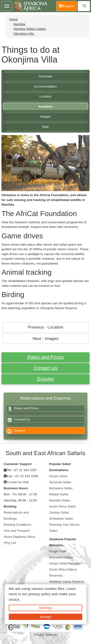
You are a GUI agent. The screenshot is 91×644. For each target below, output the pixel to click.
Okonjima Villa (24, 34)
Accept (45, 616)
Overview (45, 76)
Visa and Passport (17, 531)
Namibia (19, 24)
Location (46, 96)
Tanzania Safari (60, 482)
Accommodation (45, 86)
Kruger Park (58, 551)
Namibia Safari (60, 500)
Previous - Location (45, 327)
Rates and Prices (45, 357)
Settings (45, 608)
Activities (45, 107)
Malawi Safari (59, 494)
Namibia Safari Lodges (30, 29)
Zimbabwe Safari (61, 519)
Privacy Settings (45, 635)
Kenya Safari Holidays (65, 563)
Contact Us (45, 368)
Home (13, 19)
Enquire (46, 379)
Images (45, 117)
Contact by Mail (18, 482)
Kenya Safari (58, 476)
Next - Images (45, 339)
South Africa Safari (63, 506)
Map (46, 127)
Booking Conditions (17, 525)
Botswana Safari (61, 488)
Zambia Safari (59, 512)
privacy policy (39, 594)
